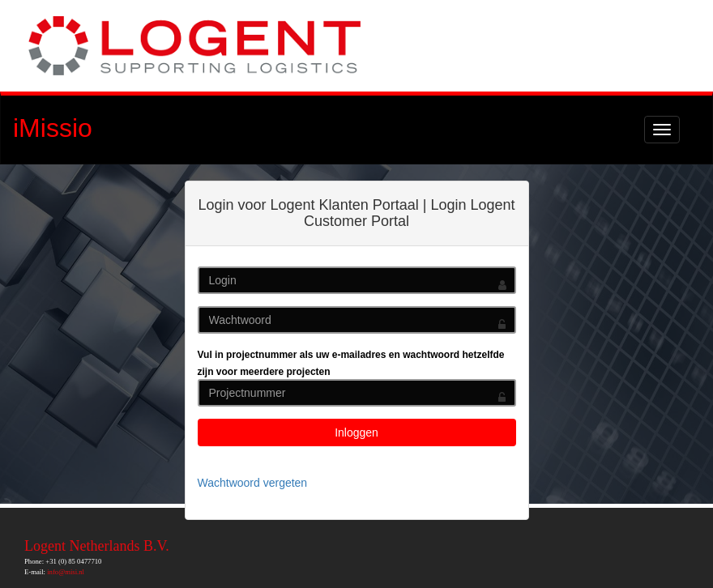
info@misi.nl (66, 572)
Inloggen (356, 432)
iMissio (53, 128)
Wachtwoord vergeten (253, 483)
